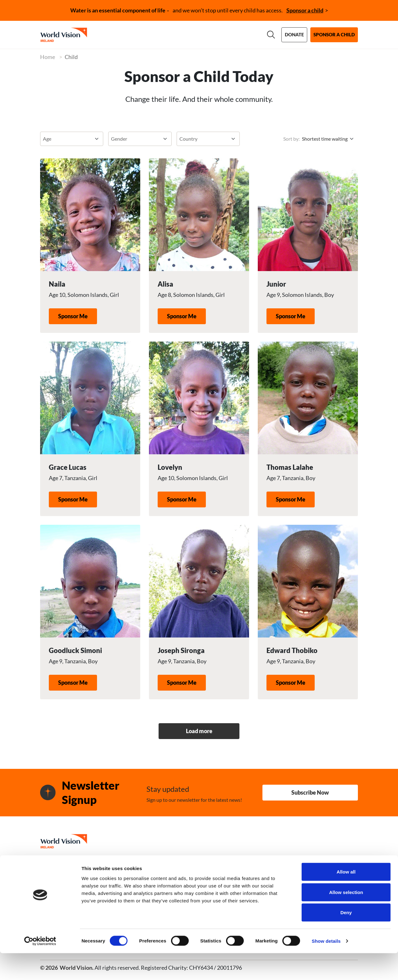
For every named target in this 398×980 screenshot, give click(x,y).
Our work (146, 35)
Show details (326, 968)
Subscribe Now (310, 792)
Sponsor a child (305, 10)
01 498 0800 (91, 866)
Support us (187, 35)
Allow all (346, 898)
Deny (346, 939)
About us (107, 35)
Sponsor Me (73, 316)
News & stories (235, 35)
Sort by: (292, 139)
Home (48, 57)
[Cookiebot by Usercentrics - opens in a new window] (40, 968)
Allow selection (346, 919)
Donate (294, 34)
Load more (199, 731)
